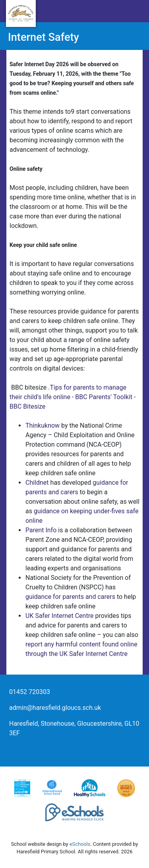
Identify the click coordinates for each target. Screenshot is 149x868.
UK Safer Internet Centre (59, 616)
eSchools (80, 844)
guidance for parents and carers (70, 597)
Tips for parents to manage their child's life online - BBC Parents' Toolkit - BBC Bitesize (73, 397)
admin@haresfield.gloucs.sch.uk (55, 708)
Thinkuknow (43, 425)
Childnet (37, 483)
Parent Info (41, 530)
